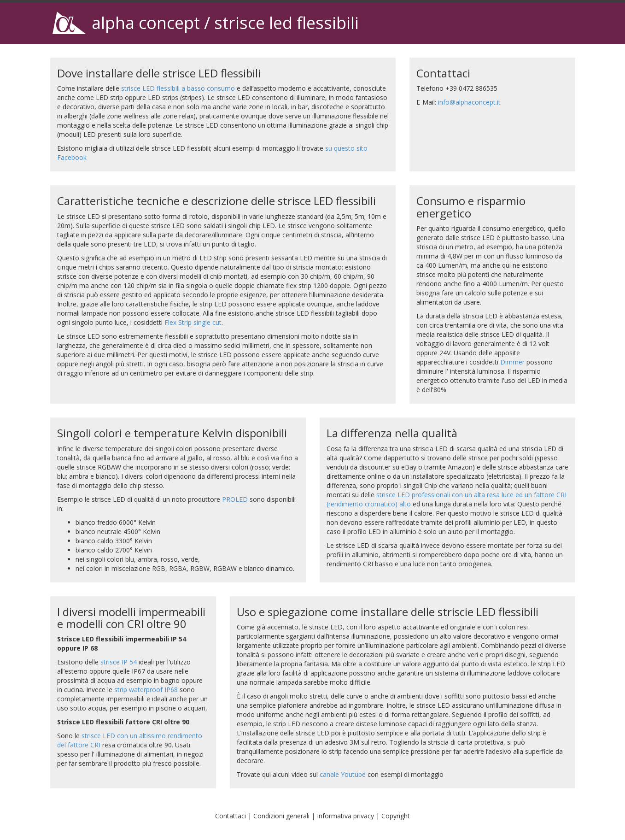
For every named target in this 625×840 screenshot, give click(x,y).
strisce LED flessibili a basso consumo (178, 88)
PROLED (235, 499)
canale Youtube (343, 774)
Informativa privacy (345, 816)
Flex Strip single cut (193, 322)
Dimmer (512, 362)
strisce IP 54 (119, 662)
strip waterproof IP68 (146, 690)
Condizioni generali (281, 816)
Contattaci (231, 816)
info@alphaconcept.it (469, 102)
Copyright (396, 816)
